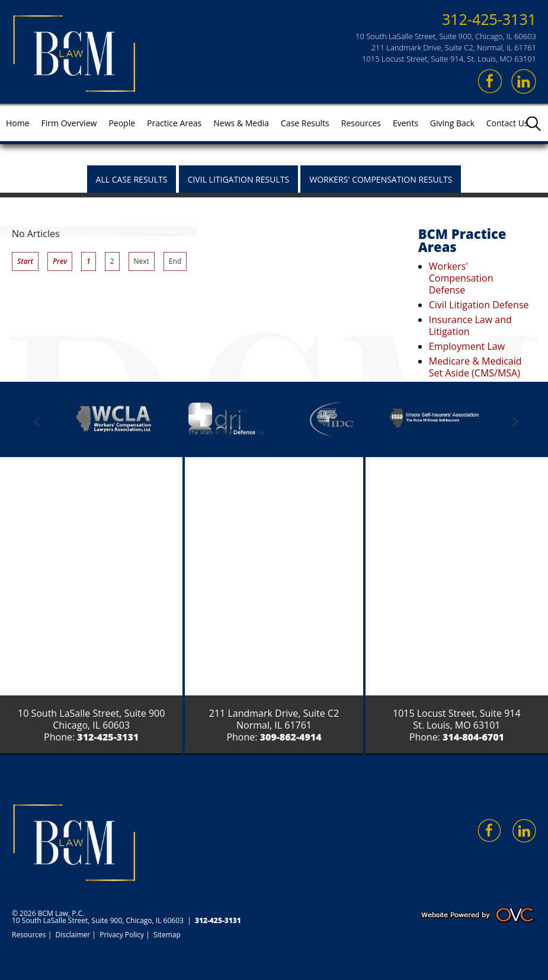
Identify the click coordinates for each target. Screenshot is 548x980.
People (122, 123)
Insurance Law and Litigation (470, 325)
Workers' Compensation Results (381, 179)
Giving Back (452, 123)
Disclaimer (73, 935)
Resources (361, 123)
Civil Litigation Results (239, 179)
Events (406, 123)
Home (18, 123)
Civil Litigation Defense (479, 305)
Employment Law (467, 346)
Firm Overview (69, 123)
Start (25, 261)
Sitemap (167, 935)
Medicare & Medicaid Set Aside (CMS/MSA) (475, 367)
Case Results (305, 123)
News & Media (241, 123)
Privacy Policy (122, 935)
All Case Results (132, 179)
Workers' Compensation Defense (461, 278)
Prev (60, 261)
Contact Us (507, 123)
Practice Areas (174, 123)
